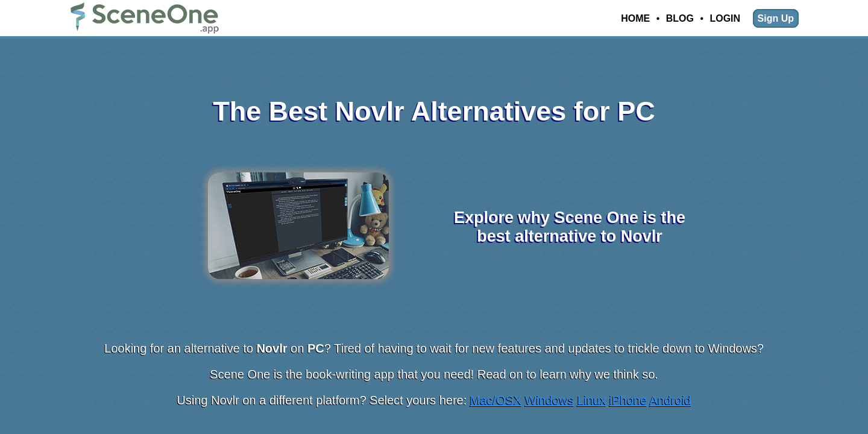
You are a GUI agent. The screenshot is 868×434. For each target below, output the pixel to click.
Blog (680, 18)
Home (635, 18)
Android (671, 400)
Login (725, 18)
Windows (549, 400)
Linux (592, 400)
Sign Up (776, 18)
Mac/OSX (496, 400)
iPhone (628, 400)
